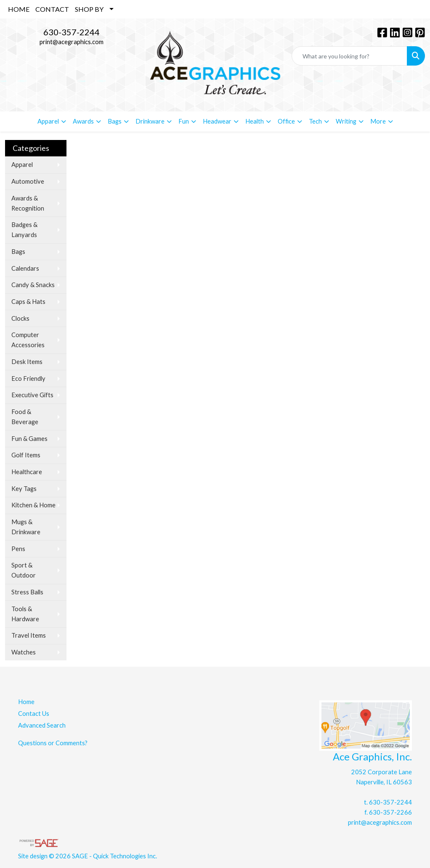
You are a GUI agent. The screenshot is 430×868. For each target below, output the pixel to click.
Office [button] (286, 121)
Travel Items (29, 635)
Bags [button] (115, 121)
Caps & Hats (28, 302)
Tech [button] (315, 121)
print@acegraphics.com (72, 42)
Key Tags (24, 489)
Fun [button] (184, 121)
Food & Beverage (25, 417)
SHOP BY (89, 9)
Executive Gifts (32, 395)
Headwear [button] (217, 121)
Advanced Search (42, 725)
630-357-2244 (72, 32)
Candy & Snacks (33, 285)
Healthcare (27, 472)
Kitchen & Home (33, 505)
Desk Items (27, 362)
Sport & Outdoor (24, 570)
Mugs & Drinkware (26, 527)
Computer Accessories (28, 340)
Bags (18, 252)
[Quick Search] (349, 56)
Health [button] (255, 121)
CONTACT (52, 9)
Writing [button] (346, 121)
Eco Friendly (28, 379)
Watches (24, 652)
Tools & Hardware (25, 614)
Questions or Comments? (53, 743)
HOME (19, 9)
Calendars (25, 268)
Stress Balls (27, 592)
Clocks (20, 318)
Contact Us (34, 714)
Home (26, 702)
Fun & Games (29, 439)
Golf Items (26, 455)
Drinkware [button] (150, 121)
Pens (18, 549)
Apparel (22, 165)
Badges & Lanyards (24, 230)
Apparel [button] (48, 121)
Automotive (28, 181)
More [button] (378, 121)
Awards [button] (83, 121)
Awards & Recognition (28, 203)
